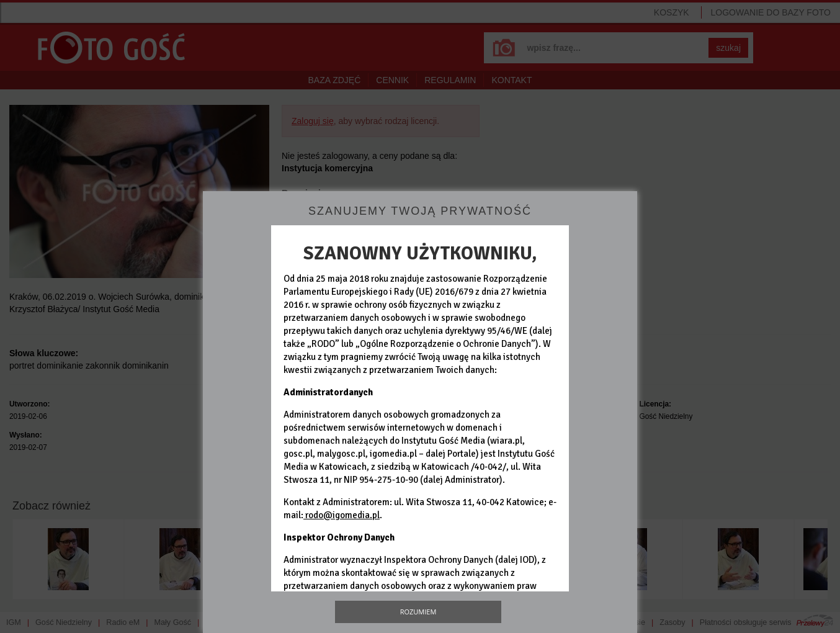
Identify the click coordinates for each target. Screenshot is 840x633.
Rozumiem (418, 612)
